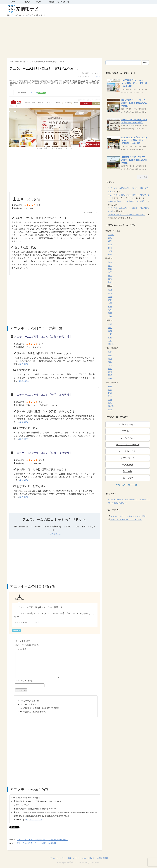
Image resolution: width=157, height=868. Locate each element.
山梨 (110, 303)
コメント (38, 93)
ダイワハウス (128, 438)
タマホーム (128, 431)
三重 (110, 324)
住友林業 (128, 471)
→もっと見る (142, 177)
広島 (110, 362)
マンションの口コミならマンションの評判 (128, 516)
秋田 (110, 248)
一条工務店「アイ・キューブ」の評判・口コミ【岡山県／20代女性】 (134, 83)
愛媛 (110, 375)
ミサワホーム (128, 458)
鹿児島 (111, 406)
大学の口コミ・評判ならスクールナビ (126, 520)
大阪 (110, 334)
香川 (110, 372)
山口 (110, 365)
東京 (110, 279)
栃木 (110, 266)
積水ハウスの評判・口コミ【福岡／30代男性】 (37, 843)
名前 (56, 681)
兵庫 (110, 338)
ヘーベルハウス (128, 451)
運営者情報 (104, 858)
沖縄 (110, 410)
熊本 (110, 396)
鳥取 (110, 352)
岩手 (110, 241)
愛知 (110, 317)
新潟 (110, 290)
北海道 (111, 235)
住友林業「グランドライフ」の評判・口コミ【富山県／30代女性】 (134, 160)
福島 (110, 254)
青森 (110, 238)
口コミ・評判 (21, 92)
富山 (110, 293)
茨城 (110, 262)
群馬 (110, 269)
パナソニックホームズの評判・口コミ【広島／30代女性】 (42, 840)
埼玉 (110, 272)
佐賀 (110, 390)
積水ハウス (128, 478)
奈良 (110, 341)
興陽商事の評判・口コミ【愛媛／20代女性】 (127, 215)
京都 (110, 331)
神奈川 (111, 282)
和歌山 (111, 344)
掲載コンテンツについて (59, 2)
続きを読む (24, 364)
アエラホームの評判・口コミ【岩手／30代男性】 (43, 395)
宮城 (110, 245)
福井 (110, 300)
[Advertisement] (78, 37)
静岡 (110, 313)
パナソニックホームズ (128, 445)
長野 (110, 307)
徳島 (110, 369)
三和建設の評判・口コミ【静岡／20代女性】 (127, 201)
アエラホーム (95, 76)
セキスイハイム (128, 424)
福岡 (110, 386)
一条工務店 (128, 465)
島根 (110, 356)
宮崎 (110, 403)
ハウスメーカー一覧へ (128, 485)
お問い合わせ (93, 858)
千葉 (110, 276)
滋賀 (110, 328)
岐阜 (110, 310)
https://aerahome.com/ (34, 820)
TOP (13, 2)
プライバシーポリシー (58, 858)
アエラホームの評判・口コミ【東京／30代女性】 (43, 453)
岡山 (110, 359)
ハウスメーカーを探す (32, 2)
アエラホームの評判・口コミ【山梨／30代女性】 (43, 337)
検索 (145, 63)
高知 (110, 379)
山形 (110, 251)
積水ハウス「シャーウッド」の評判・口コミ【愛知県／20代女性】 (134, 103)
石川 (110, 297)
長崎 (110, 393)
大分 (110, 400)
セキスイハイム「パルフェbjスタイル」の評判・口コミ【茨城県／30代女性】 (134, 140)
